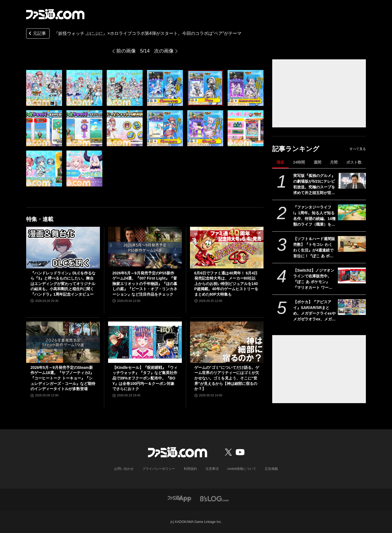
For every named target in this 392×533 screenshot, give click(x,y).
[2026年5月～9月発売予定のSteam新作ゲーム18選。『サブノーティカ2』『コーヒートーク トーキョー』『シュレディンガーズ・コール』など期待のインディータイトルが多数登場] (63, 342)
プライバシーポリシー (159, 469)
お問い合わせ (124, 469)
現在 (280, 162)
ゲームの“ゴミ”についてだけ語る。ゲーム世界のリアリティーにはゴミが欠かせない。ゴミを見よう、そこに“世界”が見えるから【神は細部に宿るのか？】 (227, 378)
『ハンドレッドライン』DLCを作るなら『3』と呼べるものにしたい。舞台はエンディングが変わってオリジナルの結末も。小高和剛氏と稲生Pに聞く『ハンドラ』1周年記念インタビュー (63, 284)
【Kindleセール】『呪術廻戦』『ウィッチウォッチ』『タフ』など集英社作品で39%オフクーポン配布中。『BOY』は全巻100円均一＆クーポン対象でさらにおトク (145, 378)
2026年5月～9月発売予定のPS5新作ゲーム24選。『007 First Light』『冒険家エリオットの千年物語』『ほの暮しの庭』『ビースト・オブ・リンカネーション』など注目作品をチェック (145, 284)
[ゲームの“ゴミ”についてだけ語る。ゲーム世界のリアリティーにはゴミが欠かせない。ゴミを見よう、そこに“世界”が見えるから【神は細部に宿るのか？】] (227, 342)
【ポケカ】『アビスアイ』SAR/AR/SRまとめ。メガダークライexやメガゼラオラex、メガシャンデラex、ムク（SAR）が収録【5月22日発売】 (314, 311)
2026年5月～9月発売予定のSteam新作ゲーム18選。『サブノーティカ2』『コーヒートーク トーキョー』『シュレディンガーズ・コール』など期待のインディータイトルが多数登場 (63, 378)
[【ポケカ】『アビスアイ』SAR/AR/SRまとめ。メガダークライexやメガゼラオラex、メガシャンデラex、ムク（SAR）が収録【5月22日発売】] (352, 307)
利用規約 (190, 469)
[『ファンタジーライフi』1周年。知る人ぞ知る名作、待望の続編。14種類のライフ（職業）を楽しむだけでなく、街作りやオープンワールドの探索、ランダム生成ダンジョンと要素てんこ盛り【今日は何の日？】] (352, 212)
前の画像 (126, 51)
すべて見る (358, 149)
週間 (317, 162)
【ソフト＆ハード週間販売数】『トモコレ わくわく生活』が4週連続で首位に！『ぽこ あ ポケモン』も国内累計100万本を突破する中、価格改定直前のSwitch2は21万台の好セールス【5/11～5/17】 (314, 248)
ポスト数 (354, 162)
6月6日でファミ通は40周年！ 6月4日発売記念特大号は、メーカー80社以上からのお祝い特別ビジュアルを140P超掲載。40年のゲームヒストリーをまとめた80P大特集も (226, 284)
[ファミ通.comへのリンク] (55, 14)
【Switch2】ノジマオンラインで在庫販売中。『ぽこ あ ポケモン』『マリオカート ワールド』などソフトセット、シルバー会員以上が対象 (314, 279)
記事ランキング (296, 149)
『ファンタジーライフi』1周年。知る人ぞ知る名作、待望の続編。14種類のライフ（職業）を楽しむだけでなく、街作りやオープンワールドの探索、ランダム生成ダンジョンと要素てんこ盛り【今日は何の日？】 (314, 216)
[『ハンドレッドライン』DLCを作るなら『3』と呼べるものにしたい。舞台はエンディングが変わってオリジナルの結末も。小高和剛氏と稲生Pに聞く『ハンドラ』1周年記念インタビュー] (63, 247)
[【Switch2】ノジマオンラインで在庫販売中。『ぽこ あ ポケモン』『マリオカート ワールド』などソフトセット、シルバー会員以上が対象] (352, 275)
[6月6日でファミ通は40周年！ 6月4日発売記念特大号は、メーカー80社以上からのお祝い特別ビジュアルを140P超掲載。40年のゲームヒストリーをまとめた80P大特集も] (227, 247)
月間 (334, 162)
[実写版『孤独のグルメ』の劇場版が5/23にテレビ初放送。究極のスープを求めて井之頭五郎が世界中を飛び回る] (352, 181)
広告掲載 (271, 469)
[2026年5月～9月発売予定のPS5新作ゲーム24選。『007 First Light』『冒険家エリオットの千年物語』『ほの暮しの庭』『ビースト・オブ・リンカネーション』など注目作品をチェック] (145, 247)
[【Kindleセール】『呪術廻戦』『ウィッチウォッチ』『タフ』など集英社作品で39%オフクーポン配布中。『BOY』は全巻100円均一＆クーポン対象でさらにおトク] (145, 342)
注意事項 (212, 469)
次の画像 (164, 51)
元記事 (37, 34)
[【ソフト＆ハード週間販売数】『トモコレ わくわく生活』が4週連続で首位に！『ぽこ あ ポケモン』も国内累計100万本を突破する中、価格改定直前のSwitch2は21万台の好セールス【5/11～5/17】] (352, 244)
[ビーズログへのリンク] (214, 498)
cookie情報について (242, 469)
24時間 (299, 162)
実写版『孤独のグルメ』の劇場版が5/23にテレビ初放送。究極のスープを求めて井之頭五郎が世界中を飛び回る (314, 185)
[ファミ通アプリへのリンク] (179, 498)
